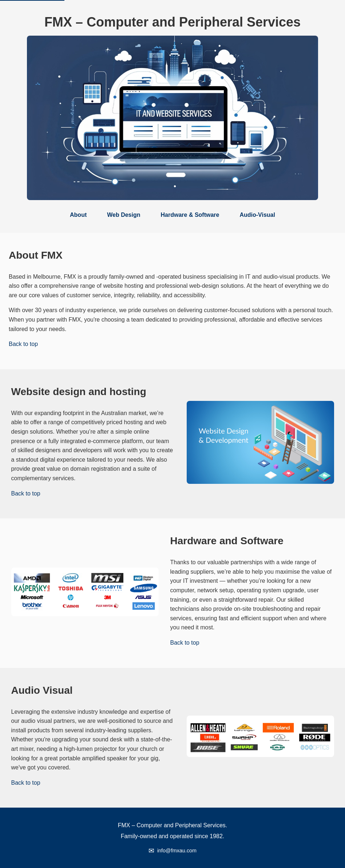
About (78, 215)
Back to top (23, 344)
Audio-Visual (257, 215)
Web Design (124, 215)
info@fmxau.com (177, 851)
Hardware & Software (190, 215)
